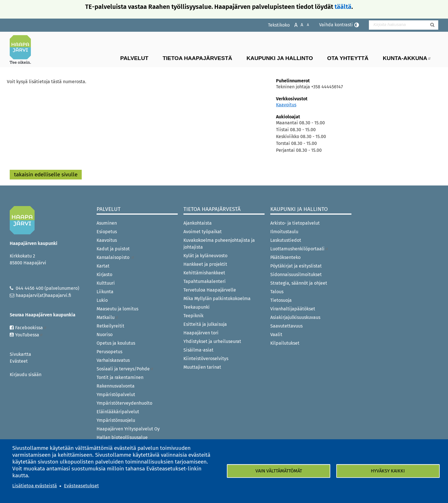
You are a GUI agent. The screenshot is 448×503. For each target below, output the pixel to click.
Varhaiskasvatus (113, 360)
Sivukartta (20, 354)
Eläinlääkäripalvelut (118, 412)
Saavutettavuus (286, 326)
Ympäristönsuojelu (116, 420)
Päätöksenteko (285, 257)
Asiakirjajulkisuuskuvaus (295, 317)
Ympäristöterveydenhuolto (124, 403)
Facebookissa (31, 328)
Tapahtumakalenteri (205, 281)
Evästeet (19, 361)
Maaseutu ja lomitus (117, 309)
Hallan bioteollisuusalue (122, 437)
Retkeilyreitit (110, 326)
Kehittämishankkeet (204, 273)
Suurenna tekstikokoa (293, 24)
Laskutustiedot (286, 240)
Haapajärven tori (201, 333)
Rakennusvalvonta (116, 386)
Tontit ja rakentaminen (120, 377)
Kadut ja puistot (113, 249)
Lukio (102, 300)
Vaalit (276, 335)
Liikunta (105, 292)
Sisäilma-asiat (198, 350)
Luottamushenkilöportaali (299, 249)
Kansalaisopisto (116, 257)
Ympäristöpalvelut (116, 395)
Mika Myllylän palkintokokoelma (217, 299)
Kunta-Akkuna (407, 58)
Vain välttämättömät (279, 471)
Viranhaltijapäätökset (293, 309)
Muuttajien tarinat (202, 367)
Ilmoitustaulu (284, 232)
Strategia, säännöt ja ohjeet (299, 283)
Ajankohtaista (198, 223)
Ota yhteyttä (348, 58)
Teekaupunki (197, 307)
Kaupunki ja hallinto (280, 58)
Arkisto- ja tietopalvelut (295, 223)
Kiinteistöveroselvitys (206, 359)
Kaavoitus (286, 105)
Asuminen (107, 223)
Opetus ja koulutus (116, 343)
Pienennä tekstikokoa (305, 24)
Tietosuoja (281, 300)
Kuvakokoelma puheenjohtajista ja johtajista (219, 244)
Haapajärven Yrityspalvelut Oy (128, 429)
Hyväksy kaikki (388, 471)
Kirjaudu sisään (26, 375)
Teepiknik (193, 316)
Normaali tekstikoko (299, 24)
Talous (277, 292)
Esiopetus (107, 232)
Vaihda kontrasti (336, 25)
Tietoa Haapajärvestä (197, 58)
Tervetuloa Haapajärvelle (210, 290)
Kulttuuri (106, 283)
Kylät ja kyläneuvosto (205, 256)
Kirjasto (104, 275)
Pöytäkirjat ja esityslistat (296, 266)
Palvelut (134, 58)
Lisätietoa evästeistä (35, 486)
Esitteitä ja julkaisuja (205, 324)
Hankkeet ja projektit (205, 264)
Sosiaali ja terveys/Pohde (125, 369)
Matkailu (108, 317)
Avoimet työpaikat (203, 232)
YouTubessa (29, 335)
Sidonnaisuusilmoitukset (296, 275)
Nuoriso (105, 335)
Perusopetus (109, 352)
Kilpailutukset (285, 343)
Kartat (103, 266)
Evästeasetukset (81, 486)
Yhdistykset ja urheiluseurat (212, 341)
